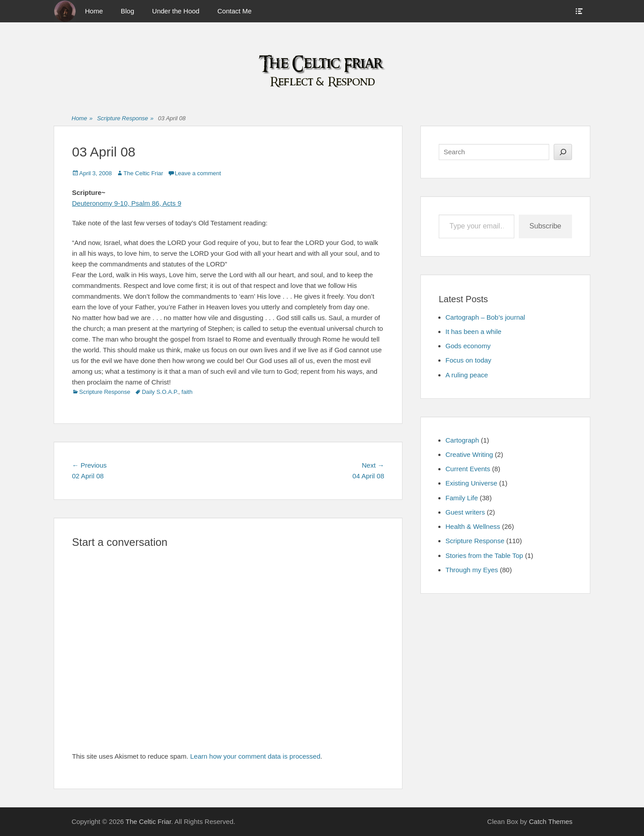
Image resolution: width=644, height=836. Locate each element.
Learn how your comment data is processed (255, 756)
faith (187, 392)
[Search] (563, 152)
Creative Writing (469, 454)
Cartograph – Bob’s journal (485, 317)
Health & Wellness (473, 526)
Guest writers (465, 512)
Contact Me (235, 11)
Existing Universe (471, 483)
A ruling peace (467, 375)
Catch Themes (551, 821)
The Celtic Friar (143, 173)
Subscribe (545, 226)
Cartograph (462, 440)
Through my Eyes (472, 570)
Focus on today (468, 360)
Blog (127, 11)
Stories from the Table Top (484, 555)
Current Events (468, 469)
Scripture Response (125, 119)
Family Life (462, 498)
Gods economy (468, 346)
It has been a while (473, 331)
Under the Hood (176, 11)
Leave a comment (198, 173)
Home (94, 11)
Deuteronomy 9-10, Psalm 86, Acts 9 (127, 203)
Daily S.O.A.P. (160, 392)
